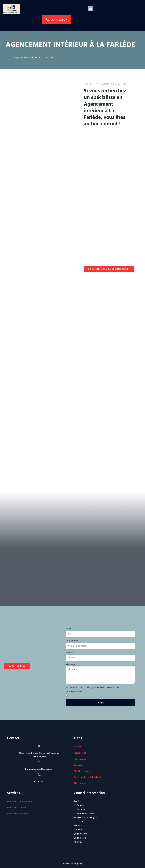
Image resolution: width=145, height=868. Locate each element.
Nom (68, 629)
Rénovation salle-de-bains (20, 801)
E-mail (69, 652)
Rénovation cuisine (16, 807)
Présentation (80, 753)
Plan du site (80, 783)
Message (71, 664)
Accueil (9, 57)
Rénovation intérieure (18, 813)
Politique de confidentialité (87, 777)
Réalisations (80, 759)
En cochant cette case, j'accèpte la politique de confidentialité (92, 690)
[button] (90, 9)
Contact (78, 765)
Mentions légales (82, 771)
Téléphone (72, 641)
